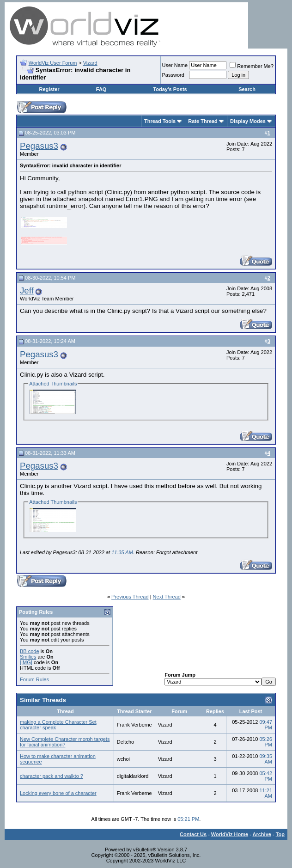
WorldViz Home (230, 834)
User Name (175, 65)
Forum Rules (34, 679)
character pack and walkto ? (52, 776)
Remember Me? (252, 66)
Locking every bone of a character (58, 793)
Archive (262, 834)
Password (173, 75)
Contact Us (193, 834)
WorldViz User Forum (53, 63)
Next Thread (167, 597)
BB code (30, 651)
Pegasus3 (39, 146)
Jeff (27, 290)
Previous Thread (130, 597)
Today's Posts (170, 89)
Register (49, 89)
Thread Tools (160, 121)
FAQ (101, 89)
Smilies (28, 657)
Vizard (90, 63)
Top (280, 834)
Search (247, 89)
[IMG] (26, 662)
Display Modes (248, 121)
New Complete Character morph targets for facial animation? (65, 742)
